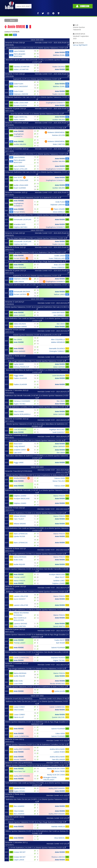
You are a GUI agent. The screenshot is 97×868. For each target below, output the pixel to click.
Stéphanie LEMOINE (21, 94)
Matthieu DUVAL (59, 55)
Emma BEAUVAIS (20, 267)
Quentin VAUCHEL (58, 717)
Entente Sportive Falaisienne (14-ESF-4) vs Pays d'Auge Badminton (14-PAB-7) (37, 822)
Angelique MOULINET (57, 429)
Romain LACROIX (20, 294)
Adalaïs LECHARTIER (21, 69)
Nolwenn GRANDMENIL (56, 132)
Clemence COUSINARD (22, 401)
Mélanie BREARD (20, 516)
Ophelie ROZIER (19, 536)
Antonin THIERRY (20, 759)
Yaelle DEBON (19, 282)
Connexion (83, 6)
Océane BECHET (20, 852)
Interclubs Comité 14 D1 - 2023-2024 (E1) (53, 392)
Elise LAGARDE (19, 806)
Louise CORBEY (19, 707)
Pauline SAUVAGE (59, 67)
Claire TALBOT (19, 519)
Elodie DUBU (18, 560)
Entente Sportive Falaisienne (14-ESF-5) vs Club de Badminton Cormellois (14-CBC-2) (37, 744)
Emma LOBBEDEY (58, 267)
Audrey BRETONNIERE (22, 749)
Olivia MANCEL (60, 838)
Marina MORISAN (20, 557)
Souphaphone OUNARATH (55, 103)
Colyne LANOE (19, 860)
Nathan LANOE (59, 294)
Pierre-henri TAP (19, 771)
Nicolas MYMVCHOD (57, 684)
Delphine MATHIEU (20, 227)
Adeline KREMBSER (58, 342)
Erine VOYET (18, 177)
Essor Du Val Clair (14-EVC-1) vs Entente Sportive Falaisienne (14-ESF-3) (37, 114)
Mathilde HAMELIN (58, 827)
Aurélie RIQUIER (19, 564)
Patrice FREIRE (60, 771)
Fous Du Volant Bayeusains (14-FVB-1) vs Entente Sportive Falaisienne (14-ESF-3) (37, 215)
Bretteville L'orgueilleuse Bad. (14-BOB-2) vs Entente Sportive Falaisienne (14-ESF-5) (37, 592)
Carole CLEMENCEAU (21, 658)
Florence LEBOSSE (58, 857)
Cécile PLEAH (18, 84)
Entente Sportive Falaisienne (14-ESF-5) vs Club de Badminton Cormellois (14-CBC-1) (37, 765)
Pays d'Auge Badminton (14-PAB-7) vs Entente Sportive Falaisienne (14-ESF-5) (37, 554)
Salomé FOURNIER (58, 648)
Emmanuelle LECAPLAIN (22, 219)
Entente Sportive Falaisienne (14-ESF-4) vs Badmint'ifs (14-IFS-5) (37, 335)
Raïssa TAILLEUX (59, 481)
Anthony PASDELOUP (21, 367)
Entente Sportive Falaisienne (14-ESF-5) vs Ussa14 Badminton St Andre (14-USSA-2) (37, 687)
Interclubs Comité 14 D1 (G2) (58, 740)
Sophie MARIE (19, 364)
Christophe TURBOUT (57, 351)
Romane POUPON (20, 105)
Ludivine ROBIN (59, 752)
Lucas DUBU (18, 684)
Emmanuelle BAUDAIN (22, 292)
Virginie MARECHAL (21, 117)
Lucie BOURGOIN (59, 375)
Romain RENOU (19, 212)
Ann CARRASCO (59, 315)
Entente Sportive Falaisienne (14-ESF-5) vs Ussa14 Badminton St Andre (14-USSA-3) (37, 475)
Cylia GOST (18, 453)
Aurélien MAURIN (59, 120)
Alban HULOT (60, 577)
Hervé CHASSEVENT (21, 86)
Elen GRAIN (61, 324)
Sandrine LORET (59, 581)
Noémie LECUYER (58, 135)
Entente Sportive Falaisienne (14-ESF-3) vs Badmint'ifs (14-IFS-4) (37, 198)
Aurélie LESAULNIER (21, 103)
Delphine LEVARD (20, 496)
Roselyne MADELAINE (22, 498)
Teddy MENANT (19, 446)
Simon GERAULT (59, 212)
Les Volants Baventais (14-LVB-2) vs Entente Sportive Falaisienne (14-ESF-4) (37, 440)
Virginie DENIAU (19, 791)
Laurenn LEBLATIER (21, 596)
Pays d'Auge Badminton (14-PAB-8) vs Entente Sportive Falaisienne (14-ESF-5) (37, 610)
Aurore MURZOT (20, 599)
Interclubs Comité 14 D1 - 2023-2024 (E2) (53, 303)
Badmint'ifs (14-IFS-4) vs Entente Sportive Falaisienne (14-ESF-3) (37, 79)
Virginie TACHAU (19, 404)
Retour (12, 20)
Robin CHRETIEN (59, 144)
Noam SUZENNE (20, 188)
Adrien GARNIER (19, 315)
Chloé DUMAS (19, 411)
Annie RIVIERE (60, 52)
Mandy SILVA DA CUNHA (56, 768)
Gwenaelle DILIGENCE (57, 348)
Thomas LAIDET (20, 577)
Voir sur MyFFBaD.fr (80, 45)
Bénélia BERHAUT (20, 478)
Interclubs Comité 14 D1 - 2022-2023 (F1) (53, 588)
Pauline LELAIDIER (20, 378)
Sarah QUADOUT (59, 432)
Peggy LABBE (19, 375)
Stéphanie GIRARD (20, 327)
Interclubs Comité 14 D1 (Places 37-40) (54, 699)
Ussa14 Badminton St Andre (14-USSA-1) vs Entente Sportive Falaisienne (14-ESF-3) (37, 48)
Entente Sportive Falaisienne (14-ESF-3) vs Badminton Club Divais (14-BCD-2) (37, 252)
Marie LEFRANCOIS (21, 534)
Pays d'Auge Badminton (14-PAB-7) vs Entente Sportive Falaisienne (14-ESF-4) (37, 361)
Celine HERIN (60, 733)
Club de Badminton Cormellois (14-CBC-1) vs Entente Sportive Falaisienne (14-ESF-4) (37, 407)
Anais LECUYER (59, 265)
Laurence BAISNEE (20, 624)
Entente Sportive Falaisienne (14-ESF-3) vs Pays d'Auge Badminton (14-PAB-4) (37, 128)
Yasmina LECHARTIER (21, 67)
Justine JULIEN (60, 691)
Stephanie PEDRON (58, 658)
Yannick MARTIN (59, 626)
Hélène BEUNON (20, 324)
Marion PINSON (59, 496)
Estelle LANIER (60, 256)
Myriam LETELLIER (20, 169)
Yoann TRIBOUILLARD (57, 258)
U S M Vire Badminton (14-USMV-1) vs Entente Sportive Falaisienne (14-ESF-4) (37, 848)
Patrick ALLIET (19, 717)
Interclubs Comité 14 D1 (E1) (58, 818)
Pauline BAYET (60, 640)
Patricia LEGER (60, 478)
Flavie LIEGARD (59, 209)
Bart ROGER (61, 643)
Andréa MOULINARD (57, 749)
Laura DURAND (19, 51)
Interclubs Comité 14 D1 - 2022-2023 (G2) (53, 509)
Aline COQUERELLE (58, 339)
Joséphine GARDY (20, 450)
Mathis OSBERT (19, 120)
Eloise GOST (18, 444)
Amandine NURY (20, 224)
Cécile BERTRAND (58, 312)
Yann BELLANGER (58, 759)
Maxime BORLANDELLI (22, 414)
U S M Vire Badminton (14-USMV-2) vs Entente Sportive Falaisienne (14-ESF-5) (37, 513)
